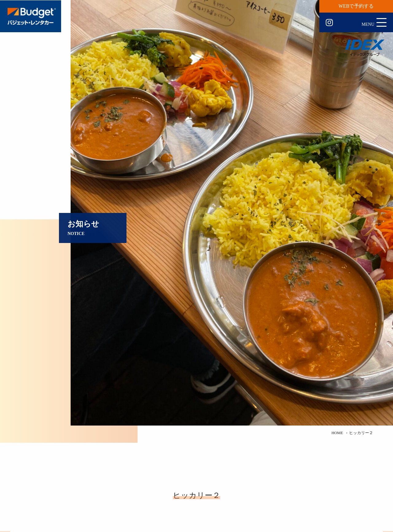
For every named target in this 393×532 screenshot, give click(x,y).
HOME (337, 433)
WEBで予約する (356, 6)
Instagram (329, 23)
